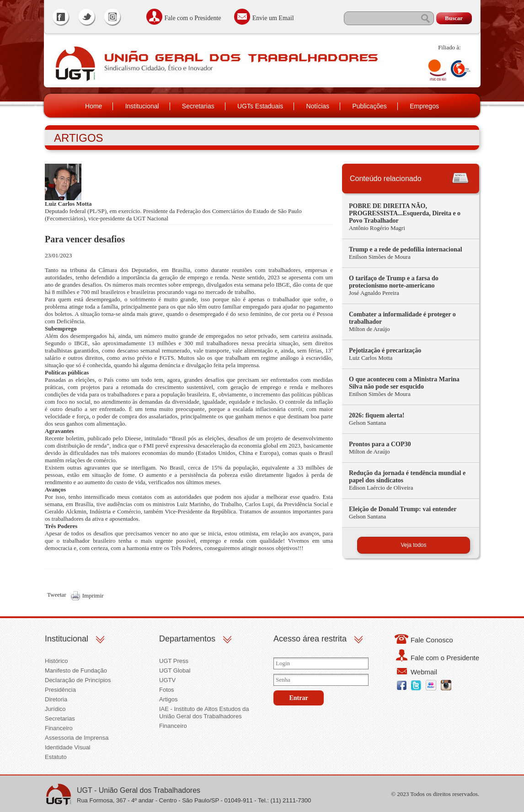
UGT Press (174, 661)
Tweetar (57, 595)
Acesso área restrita (310, 639)
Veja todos (413, 545)
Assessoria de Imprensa (77, 738)
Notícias (318, 106)
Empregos (424, 106)
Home (94, 106)
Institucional (142, 106)
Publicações (369, 106)
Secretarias (198, 106)
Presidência (60, 690)
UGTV (167, 680)
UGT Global (175, 670)
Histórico (56, 661)
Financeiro (59, 728)
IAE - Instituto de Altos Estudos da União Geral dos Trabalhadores (204, 713)
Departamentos (187, 639)
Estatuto (56, 757)
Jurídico (55, 709)
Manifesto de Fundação (76, 670)
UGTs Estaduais (260, 106)
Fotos (167, 690)
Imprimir (93, 596)
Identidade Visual (68, 747)
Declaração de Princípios (78, 680)
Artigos (168, 699)
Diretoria (56, 699)
